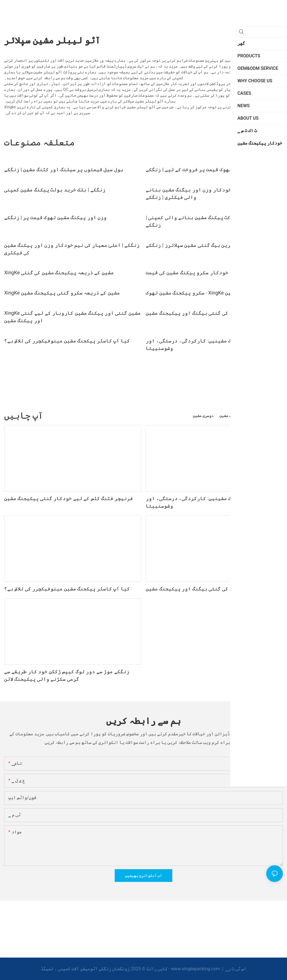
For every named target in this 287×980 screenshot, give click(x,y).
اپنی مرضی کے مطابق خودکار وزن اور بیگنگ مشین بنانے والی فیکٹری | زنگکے (214, 193)
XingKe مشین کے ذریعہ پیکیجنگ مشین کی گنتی (59, 272)
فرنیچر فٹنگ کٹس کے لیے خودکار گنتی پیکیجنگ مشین (69, 498)
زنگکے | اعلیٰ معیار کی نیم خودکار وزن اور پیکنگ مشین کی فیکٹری (72, 249)
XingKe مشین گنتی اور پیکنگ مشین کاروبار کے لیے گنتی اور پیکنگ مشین (72, 317)
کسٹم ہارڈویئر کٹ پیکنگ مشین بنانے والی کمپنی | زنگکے (208, 221)
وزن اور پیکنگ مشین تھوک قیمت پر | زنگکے (55, 217)
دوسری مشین (203, 416)
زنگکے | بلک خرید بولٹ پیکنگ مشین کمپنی (55, 190)
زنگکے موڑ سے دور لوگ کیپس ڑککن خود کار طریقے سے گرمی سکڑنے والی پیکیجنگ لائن (67, 675)
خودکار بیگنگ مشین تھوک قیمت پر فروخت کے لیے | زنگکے (213, 169)
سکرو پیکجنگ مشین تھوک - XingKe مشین (191, 293)
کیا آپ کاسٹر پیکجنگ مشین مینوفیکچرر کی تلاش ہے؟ (67, 341)
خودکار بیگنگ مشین (237, 416)
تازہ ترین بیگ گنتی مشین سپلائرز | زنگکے (196, 245)
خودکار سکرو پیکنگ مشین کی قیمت (187, 272)
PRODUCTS (270, 416)
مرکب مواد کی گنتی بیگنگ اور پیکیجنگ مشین (200, 313)
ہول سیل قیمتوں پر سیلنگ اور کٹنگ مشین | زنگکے (64, 169)
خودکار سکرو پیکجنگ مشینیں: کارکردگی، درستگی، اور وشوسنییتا (212, 344)
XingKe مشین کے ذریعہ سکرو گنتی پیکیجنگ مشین (62, 293)
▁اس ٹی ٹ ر (235, 969)
